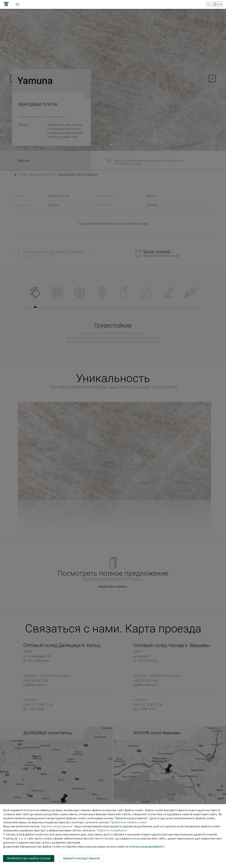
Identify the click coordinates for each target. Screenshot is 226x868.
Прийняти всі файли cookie (29, 859)
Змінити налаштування (81, 859)
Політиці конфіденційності (147, 847)
